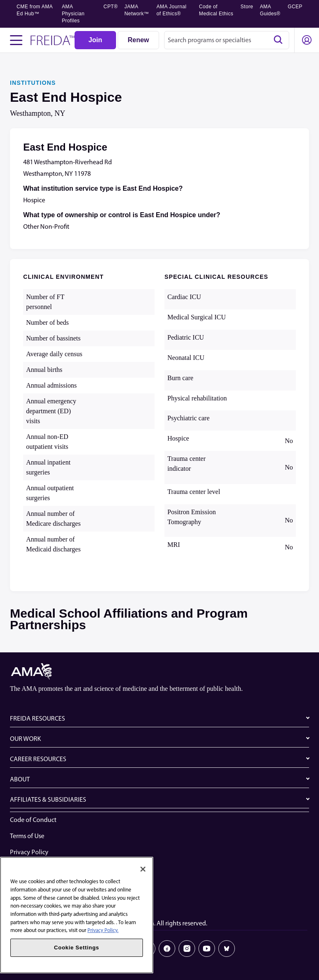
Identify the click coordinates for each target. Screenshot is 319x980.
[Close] (143, 869)
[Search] (278, 40)
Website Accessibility (39, 868)
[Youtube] (207, 949)
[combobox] (227, 40)
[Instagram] (187, 949)
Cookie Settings (31, 900)
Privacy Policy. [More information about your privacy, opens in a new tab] (103, 930)
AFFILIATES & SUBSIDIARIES (48, 799)
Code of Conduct (33, 820)
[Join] (95, 40)
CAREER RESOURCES (38, 759)
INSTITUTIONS (33, 83)
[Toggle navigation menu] (16, 40)
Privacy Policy (29, 852)
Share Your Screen (35, 884)
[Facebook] (167, 949)
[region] (77, 915)
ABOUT (20, 779)
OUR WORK (25, 739)
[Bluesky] (227, 949)
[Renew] (138, 40)
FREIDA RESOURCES (37, 718)
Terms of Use (27, 836)
